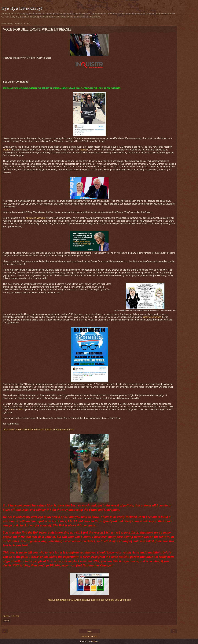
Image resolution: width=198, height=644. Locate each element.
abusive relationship (36, 218)
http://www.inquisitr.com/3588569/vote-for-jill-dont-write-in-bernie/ (38, 430)
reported (7, 150)
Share (6, 621)
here (12, 410)
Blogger (95, 641)
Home (89, 631)
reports (83, 150)
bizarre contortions (152, 317)
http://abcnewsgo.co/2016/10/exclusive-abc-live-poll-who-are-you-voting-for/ (89, 600)
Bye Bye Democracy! (22, 8)
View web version (89, 636)
